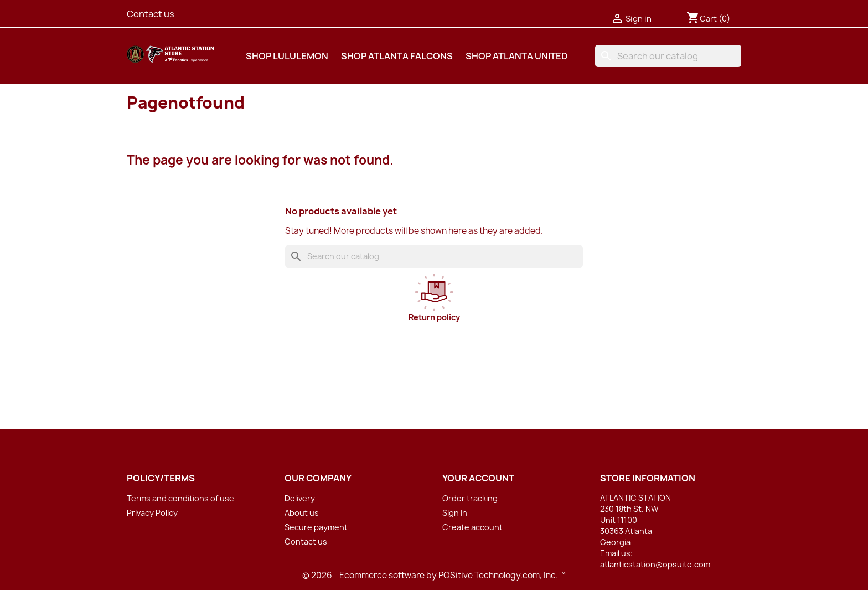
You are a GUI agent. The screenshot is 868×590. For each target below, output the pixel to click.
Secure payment (316, 527)
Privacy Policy (152, 513)
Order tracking (470, 498)
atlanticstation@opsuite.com (655, 564)
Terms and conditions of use (180, 498)
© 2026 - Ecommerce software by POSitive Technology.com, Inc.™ (434, 575)
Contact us (151, 14)
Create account (472, 527)
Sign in (455, 513)
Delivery (300, 498)
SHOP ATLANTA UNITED (517, 56)
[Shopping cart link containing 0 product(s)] (708, 19)
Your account (478, 478)
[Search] (668, 56)
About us (302, 513)
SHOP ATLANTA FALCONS (397, 56)
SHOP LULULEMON (287, 56)
